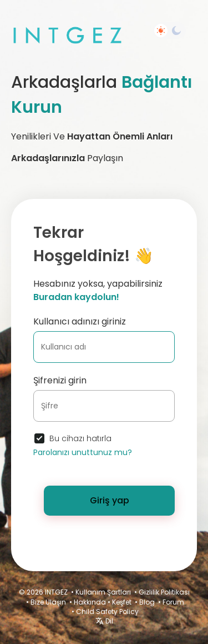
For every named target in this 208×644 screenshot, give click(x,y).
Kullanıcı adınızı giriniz (80, 321)
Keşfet (122, 602)
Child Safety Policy (107, 611)
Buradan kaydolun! (76, 297)
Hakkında (90, 602)
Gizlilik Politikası (164, 592)
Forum (173, 602)
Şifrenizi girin (60, 380)
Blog (147, 602)
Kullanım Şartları (103, 592)
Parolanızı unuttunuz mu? (83, 452)
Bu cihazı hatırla (80, 438)
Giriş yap (110, 500)
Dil (104, 621)
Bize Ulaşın (48, 602)
